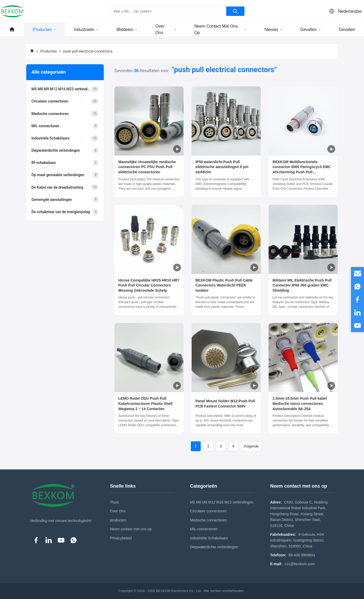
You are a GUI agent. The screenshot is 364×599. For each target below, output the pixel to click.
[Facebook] (36, 540)
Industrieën (86, 30)
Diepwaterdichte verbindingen (214, 547)
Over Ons (118, 511)
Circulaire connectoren (208, 511)
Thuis (114, 502)
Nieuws (273, 30)
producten (118, 520)
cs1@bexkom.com (300, 564)
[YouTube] (61, 540)
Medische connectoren (208, 520)
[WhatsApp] (74, 540)
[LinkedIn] (49, 540)
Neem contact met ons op (220, 30)
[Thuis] (32, 51)
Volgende (251, 446)
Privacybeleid (121, 538)
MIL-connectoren (204, 529)
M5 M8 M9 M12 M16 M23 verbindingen (222, 502)
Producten (44, 30)
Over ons (166, 30)
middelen (127, 30)
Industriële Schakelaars (209, 538)
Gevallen (311, 30)
